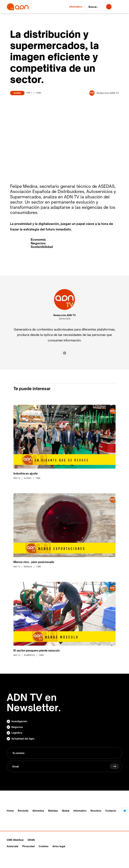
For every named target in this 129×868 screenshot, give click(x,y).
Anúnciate (13, 846)
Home (10, 811)
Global (17, 93)
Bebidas (53, 811)
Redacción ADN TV (65, 315)
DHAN (31, 840)
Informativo (80, 811)
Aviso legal (59, 846)
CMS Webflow (15, 840)
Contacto (111, 811)
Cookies (44, 846)
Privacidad (28, 846)
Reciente (23, 811)
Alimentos (38, 811)
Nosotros (96, 811)
